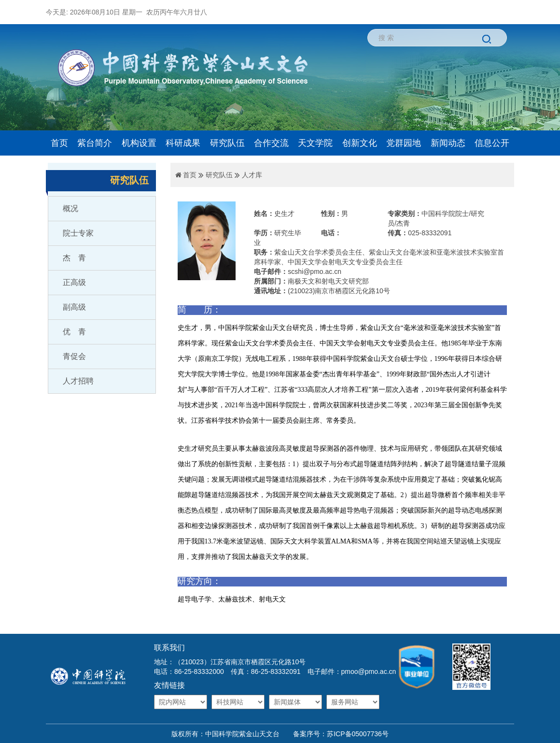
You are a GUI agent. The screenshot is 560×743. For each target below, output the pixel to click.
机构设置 (139, 143)
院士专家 (78, 233)
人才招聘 (78, 381)
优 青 (74, 332)
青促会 (74, 356)
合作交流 (271, 143)
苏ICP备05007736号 (358, 734)
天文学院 (315, 143)
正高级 (74, 282)
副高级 (74, 307)
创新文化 (360, 143)
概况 (70, 208)
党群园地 (404, 143)
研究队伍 (227, 143)
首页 (59, 143)
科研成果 (183, 143)
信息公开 (492, 143)
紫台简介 (95, 143)
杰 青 (74, 258)
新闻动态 (448, 143)
